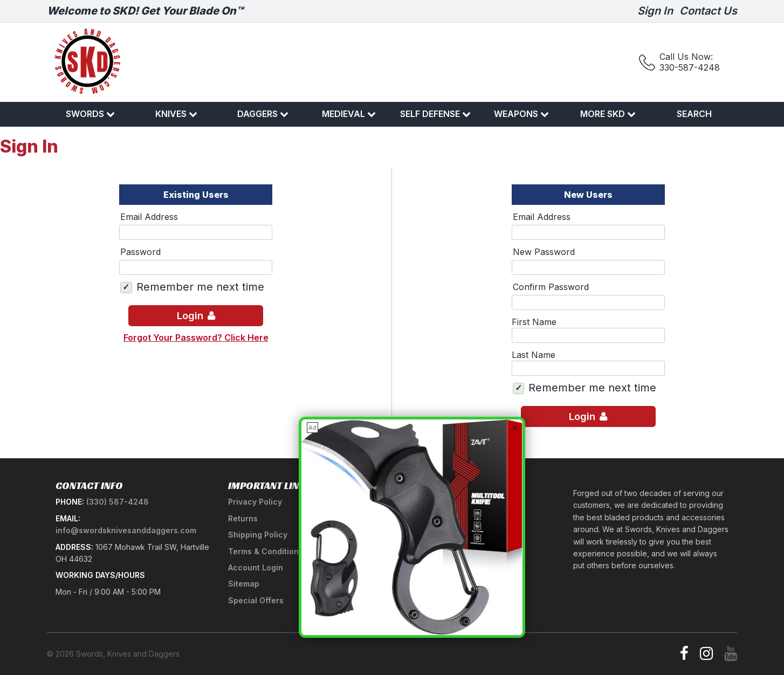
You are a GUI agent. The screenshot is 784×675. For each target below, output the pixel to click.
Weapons (521, 114)
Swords (90, 114)
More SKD (608, 114)
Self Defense (435, 114)
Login (196, 315)
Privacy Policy (255, 502)
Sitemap (244, 584)
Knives (176, 114)
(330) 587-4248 (118, 502)
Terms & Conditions (266, 551)
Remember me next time (200, 287)
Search (694, 114)
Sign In (655, 11)
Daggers (263, 114)
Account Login (256, 567)
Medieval (349, 114)
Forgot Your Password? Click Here (196, 337)
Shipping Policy (258, 535)
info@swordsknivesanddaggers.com (126, 530)
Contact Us (708, 11)
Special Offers (256, 600)
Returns (243, 518)
